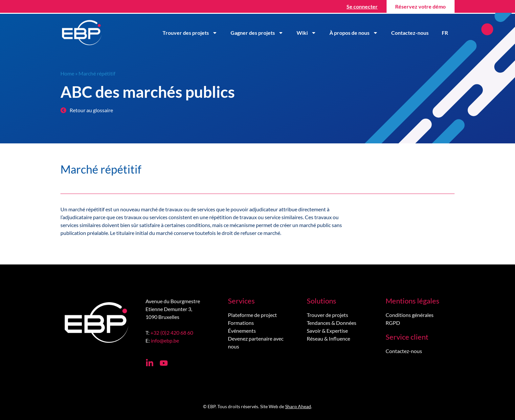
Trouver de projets (327, 315)
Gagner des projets (257, 33)
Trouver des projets (190, 33)
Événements (242, 331)
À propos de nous (354, 33)
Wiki (306, 33)
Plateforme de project (252, 315)
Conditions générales (410, 315)
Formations (241, 323)
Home (67, 73)
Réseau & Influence (328, 338)
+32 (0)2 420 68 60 (172, 333)
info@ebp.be (165, 340)
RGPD (393, 323)
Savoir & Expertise (327, 331)
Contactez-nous (410, 33)
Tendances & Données (332, 323)
